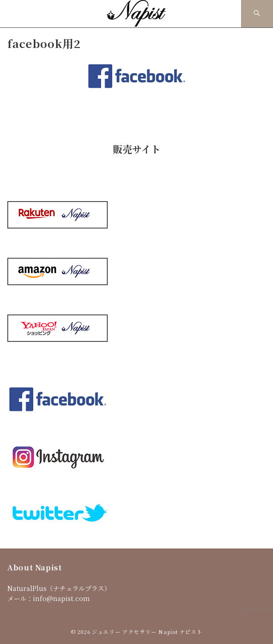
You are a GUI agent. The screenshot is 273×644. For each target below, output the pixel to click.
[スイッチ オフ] (257, 14)
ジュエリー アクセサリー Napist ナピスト (147, 632)
